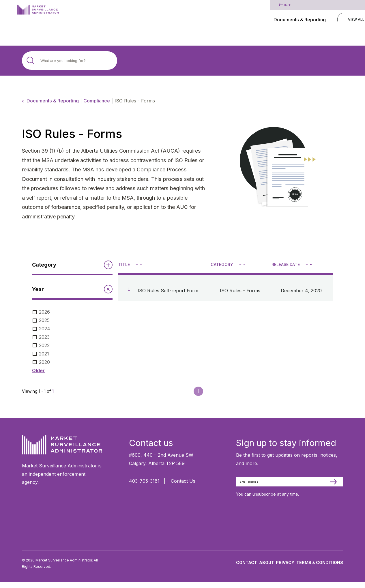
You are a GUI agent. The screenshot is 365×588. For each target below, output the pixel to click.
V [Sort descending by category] (244, 265)
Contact (247, 569)
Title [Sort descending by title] (124, 264)
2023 (44, 337)
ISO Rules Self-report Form (168, 291)
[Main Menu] (340, 12)
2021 (44, 354)
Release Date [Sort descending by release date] (286, 264)
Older (38, 370)
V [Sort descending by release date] (311, 265)
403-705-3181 (144, 481)
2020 (44, 362)
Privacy (285, 569)
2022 (44, 345)
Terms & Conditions (320, 569)
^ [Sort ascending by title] (137, 264)
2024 (45, 329)
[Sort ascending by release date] (307, 264)
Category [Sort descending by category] (222, 264)
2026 (44, 312)
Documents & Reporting (53, 101)
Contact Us (183, 481)
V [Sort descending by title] (141, 265)
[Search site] (70, 61)
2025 (44, 320)
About (267, 569)
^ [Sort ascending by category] (241, 264)
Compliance (97, 101)
